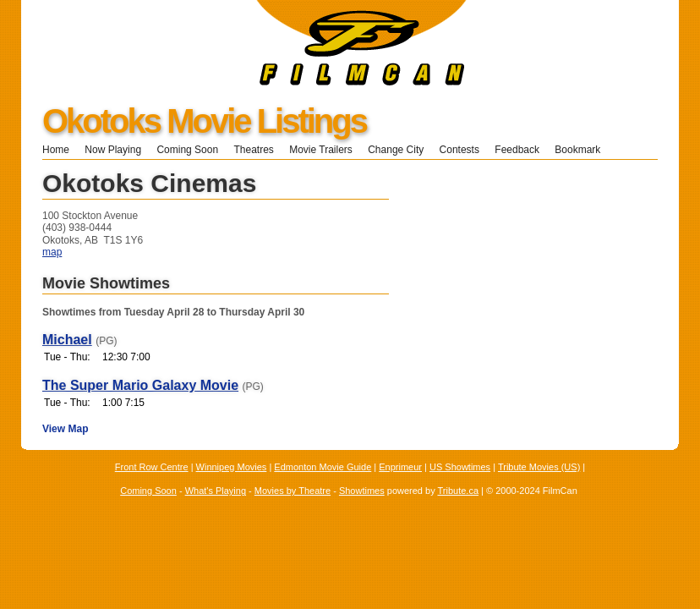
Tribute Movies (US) (539, 467)
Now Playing (113, 150)
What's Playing (216, 491)
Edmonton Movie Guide (323, 467)
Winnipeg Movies (232, 467)
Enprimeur (400, 467)
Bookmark (583, 150)
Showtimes (362, 491)
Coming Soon (187, 150)
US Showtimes (460, 467)
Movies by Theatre (293, 491)
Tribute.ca (459, 491)
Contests (459, 150)
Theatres (253, 150)
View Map (65, 429)
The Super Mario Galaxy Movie (140, 385)
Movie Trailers (321, 150)
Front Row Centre (152, 467)
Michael (67, 340)
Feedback (517, 150)
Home (56, 150)
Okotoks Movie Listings (204, 121)
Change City (396, 150)
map (52, 252)
